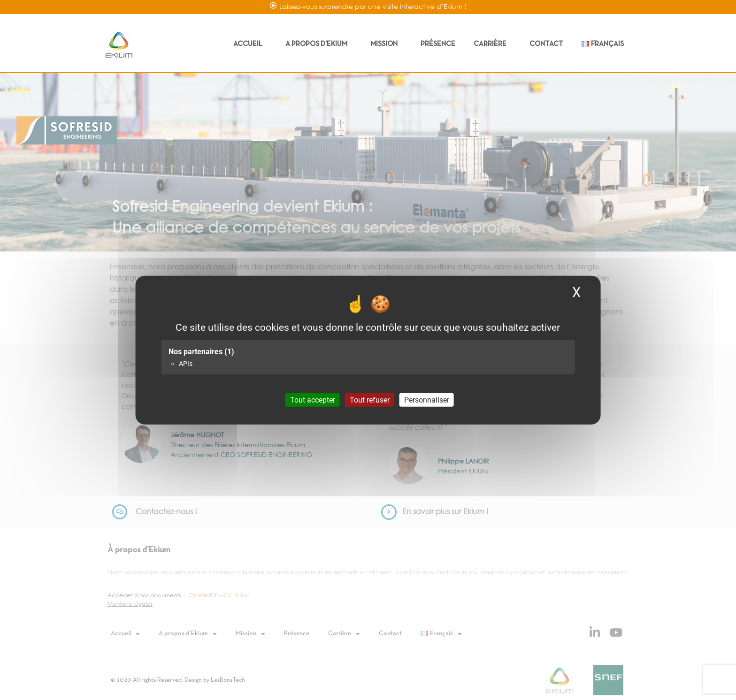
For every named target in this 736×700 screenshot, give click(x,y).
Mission (386, 44)
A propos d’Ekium (319, 44)
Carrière (492, 44)
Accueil (250, 44)
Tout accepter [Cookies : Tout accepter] (313, 399)
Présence (438, 44)
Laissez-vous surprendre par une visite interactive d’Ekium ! (373, 6)
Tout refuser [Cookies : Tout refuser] (370, 399)
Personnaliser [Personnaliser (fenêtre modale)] (427, 399)
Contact (546, 44)
